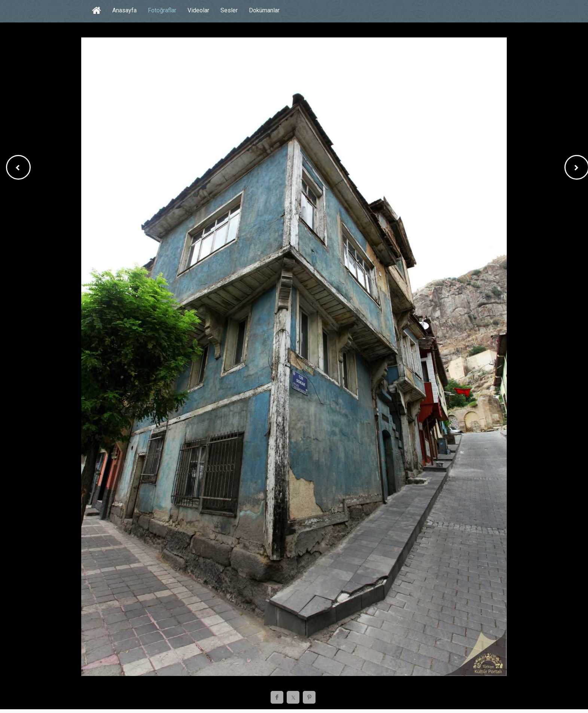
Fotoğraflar (162, 10)
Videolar (198, 10)
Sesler (229, 10)
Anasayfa (124, 10)
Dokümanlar (264, 10)
